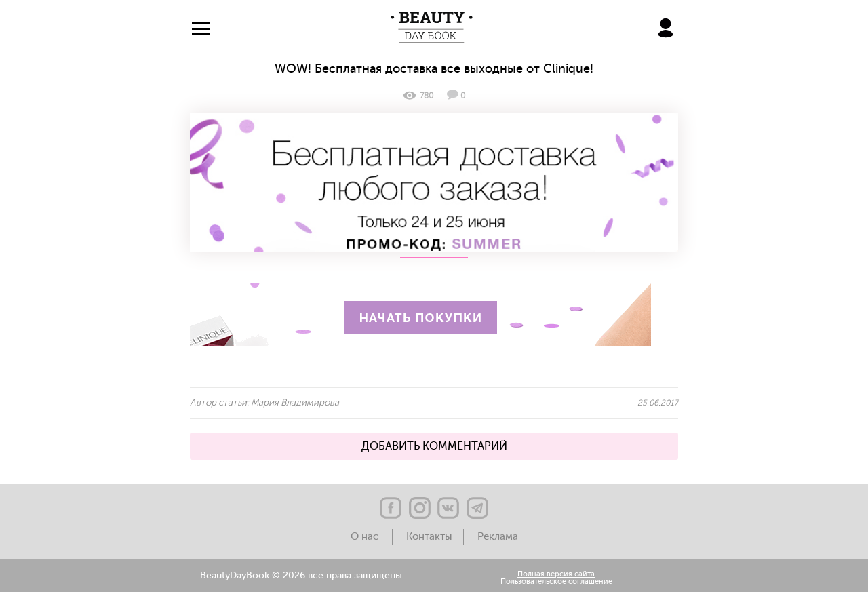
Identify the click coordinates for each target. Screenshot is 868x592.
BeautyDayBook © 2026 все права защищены (301, 576)
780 (418, 96)
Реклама (498, 537)
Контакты (429, 537)
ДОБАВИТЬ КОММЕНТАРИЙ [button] (434, 446)
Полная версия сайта (556, 575)
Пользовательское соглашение (556, 582)
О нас (366, 537)
